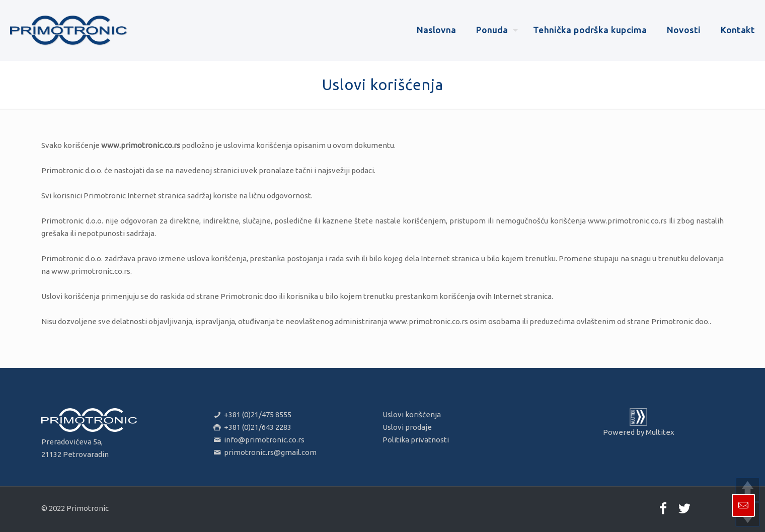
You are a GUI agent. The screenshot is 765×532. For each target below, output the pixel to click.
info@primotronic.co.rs (258, 440)
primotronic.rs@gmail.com (264, 452)
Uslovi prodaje (407, 427)
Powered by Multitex (639, 432)
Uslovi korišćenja (412, 414)
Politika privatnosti (416, 440)
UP (748, 489)
